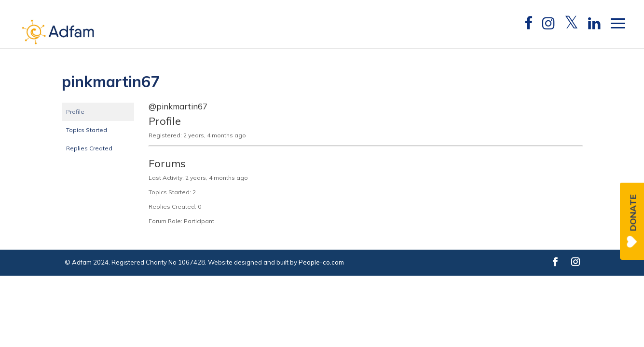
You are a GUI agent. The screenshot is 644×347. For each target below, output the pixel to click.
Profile (75, 112)
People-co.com (321, 262)
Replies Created (89, 148)
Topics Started (87, 130)
